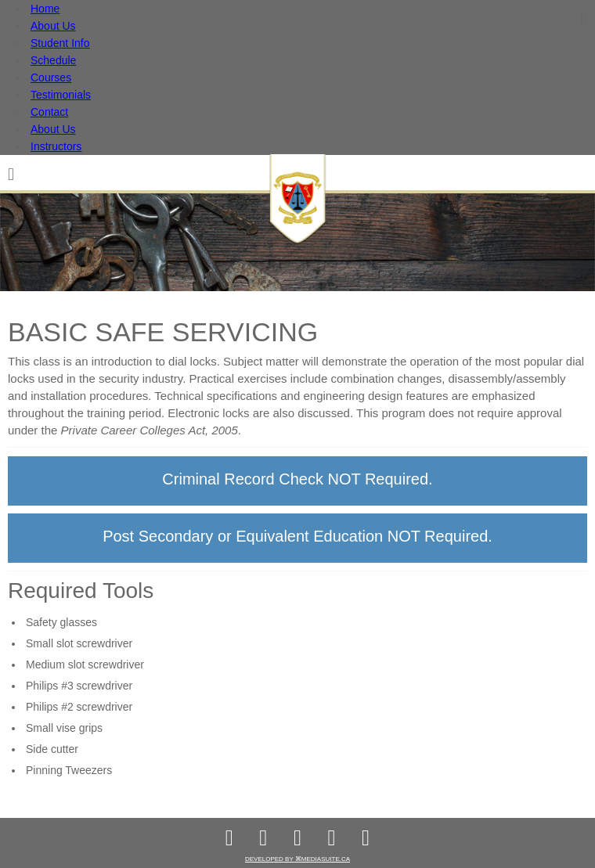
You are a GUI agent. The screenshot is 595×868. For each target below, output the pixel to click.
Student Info (60, 43)
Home (45, 9)
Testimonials (61, 95)
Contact (49, 112)
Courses (51, 77)
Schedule (53, 60)
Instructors (56, 146)
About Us (53, 26)
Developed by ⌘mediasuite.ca (297, 859)
